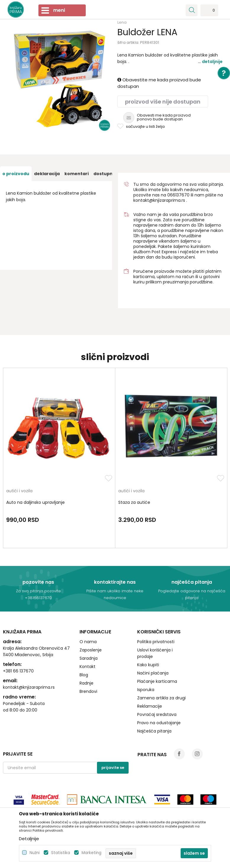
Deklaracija (47, 174)
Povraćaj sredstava (157, 714)
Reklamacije (150, 706)
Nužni (35, 853)
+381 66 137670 (18, 671)
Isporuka (146, 690)
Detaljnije (212, 62)
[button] (192, 10)
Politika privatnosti (156, 642)
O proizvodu (16, 174)
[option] (16, 174)
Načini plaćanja (153, 673)
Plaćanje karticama (157, 681)
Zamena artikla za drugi (161, 698)
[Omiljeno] (209, 12)
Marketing (91, 853)
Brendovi (88, 691)
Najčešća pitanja (154, 731)
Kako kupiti (148, 665)
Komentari (77, 174)
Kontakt (88, 667)
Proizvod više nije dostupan (163, 102)
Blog (84, 675)
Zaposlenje (91, 650)
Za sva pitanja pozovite (38, 591)
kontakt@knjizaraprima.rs (159, 200)
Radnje (86, 683)
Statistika (61, 853)
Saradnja (89, 658)
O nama (88, 642)
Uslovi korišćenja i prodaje (155, 653)
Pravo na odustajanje (159, 723)
